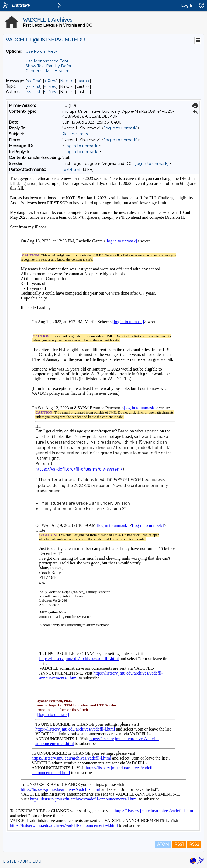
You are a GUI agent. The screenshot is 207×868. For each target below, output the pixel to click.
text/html (71, 170)
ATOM (163, 844)
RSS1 (179, 844)
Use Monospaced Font (47, 61)
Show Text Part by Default (50, 66)
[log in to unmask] (121, 128)
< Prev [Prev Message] (50, 81)
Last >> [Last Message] (83, 81)
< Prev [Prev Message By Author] (50, 92)
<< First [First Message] (34, 81)
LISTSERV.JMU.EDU (22, 861)
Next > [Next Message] (66, 81)
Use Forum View (41, 51)
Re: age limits (75, 134)
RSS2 (194, 844)
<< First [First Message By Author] (34, 92)
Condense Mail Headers (48, 71)
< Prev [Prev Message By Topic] (50, 86)
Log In (187, 5)
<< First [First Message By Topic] (34, 86)
